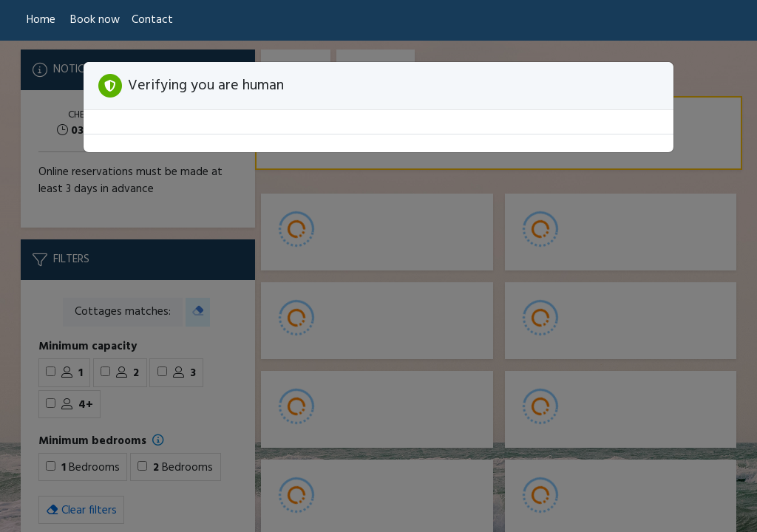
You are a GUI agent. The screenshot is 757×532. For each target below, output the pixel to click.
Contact (152, 20)
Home (41, 20)
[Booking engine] (378, 286)
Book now (95, 20)
